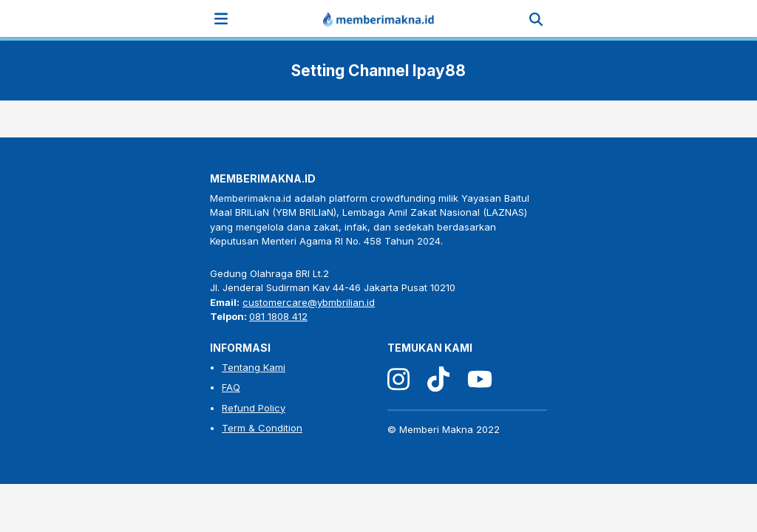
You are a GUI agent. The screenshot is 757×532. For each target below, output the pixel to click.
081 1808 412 (278, 316)
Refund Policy (254, 408)
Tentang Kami (254, 367)
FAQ (231, 387)
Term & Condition (262, 428)
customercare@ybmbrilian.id (309, 302)
